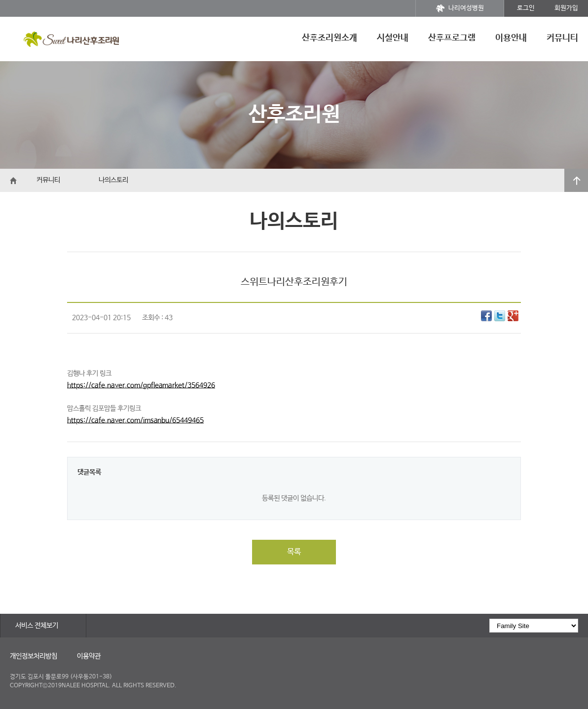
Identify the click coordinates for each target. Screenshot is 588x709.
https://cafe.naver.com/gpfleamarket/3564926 (141, 385)
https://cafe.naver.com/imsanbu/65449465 (135, 420)
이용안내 (511, 38)
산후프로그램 (452, 38)
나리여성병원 (460, 8)
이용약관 (89, 656)
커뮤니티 (562, 38)
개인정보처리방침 (34, 656)
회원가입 (566, 8)
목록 (294, 552)
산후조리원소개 (330, 38)
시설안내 (393, 38)
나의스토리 (113, 180)
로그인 (526, 8)
